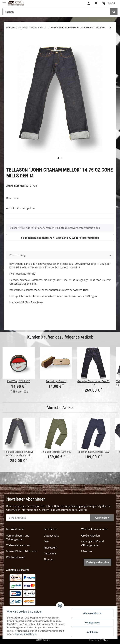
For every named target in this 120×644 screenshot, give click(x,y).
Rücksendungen (16, 557)
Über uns (87, 551)
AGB (46, 542)
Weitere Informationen (85, 238)
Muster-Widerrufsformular (22, 551)
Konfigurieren (92, 623)
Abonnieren (102, 518)
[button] (89, 3)
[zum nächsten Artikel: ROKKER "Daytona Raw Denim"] (110, 28)
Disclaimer (50, 553)
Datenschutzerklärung (67, 506)
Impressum (50, 548)
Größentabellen (91, 536)
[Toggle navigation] (4, 2)
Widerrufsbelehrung (18, 545)
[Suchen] (56, 12)
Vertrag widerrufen (97, 562)
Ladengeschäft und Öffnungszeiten (92, 543)
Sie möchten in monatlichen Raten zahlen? (60, 238)
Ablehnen (92, 632)
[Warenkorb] (109, 3)
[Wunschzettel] (96, 3)
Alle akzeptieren (92, 613)
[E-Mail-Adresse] (48, 518)
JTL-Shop (104, 640)
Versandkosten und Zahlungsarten (18, 537)
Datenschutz (51, 536)
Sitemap (49, 559)
